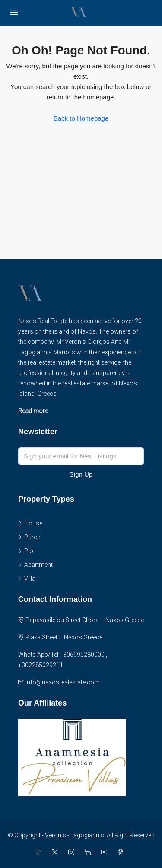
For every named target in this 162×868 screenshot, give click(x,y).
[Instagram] (73, 852)
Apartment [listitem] (35, 565)
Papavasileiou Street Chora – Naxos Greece (85, 620)
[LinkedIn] (89, 852)
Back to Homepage (81, 118)
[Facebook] (40, 852)
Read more (33, 411)
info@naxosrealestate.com (63, 682)
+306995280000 (82, 655)
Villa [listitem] (27, 579)
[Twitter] (57, 852)
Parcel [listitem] (30, 537)
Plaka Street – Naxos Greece (64, 637)
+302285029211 (41, 665)
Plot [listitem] (27, 551)
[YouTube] (106, 852)
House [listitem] (30, 523)
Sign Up (81, 474)
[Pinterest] (122, 852)
